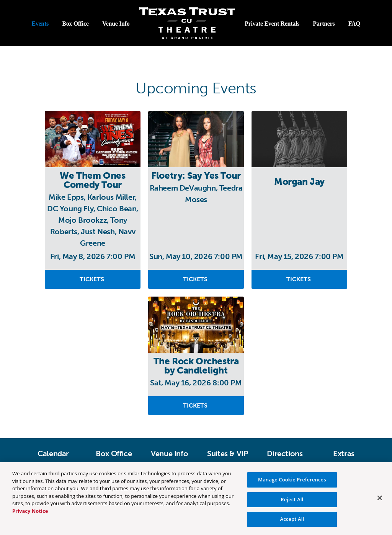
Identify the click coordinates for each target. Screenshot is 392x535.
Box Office (75, 24)
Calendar (53, 453)
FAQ (354, 24)
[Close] (380, 498)
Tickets (93, 279)
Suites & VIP (227, 453)
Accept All (292, 519)
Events (40, 24)
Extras (344, 453)
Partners (324, 24)
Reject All (292, 499)
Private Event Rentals (272, 24)
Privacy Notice (30, 511)
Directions (285, 453)
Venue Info (116, 24)
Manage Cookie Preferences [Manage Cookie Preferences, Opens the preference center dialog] (292, 480)
